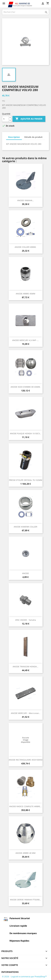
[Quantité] (5, 119)
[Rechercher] (26, 12)
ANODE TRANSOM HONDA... (26, 667)
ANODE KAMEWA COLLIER (26, 527)
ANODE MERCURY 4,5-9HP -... (26, 340)
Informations (10, 972)
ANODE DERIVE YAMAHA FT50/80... (26, 900)
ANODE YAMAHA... (26, 200)
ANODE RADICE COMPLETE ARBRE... (26, 806)
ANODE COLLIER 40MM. (26, 247)
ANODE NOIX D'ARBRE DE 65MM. (26, 387)
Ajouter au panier (29, 119)
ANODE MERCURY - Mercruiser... (26, 713)
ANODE (26, 573)
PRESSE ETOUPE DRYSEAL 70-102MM (26, 480)
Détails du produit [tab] (33, 137)
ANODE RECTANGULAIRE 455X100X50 (26, 760)
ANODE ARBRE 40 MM (26, 853)
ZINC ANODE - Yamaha (26, 620)
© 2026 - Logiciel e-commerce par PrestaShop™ (24, 976)
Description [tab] (14, 137)
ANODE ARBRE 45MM (26, 294)
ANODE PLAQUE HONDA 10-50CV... (26, 433)
